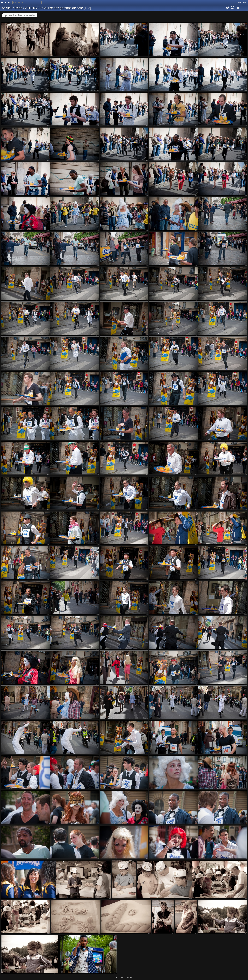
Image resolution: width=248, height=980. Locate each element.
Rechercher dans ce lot (22, 15)
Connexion (242, 3)
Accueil (7, 8)
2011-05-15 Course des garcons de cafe (54, 8)
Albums (6, 2)
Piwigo (129, 977)
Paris (18, 8)
